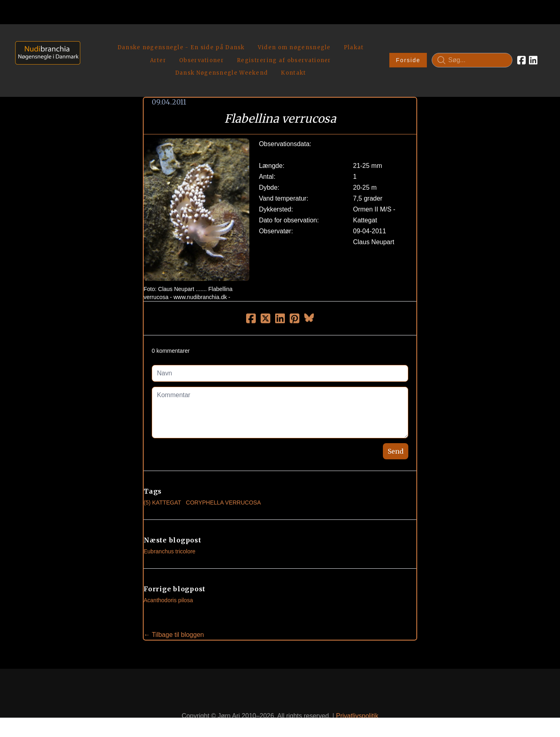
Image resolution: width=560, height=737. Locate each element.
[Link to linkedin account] (533, 51)
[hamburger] (90, 40)
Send (396, 433)
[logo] (45, 51)
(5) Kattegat (162, 484)
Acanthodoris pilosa (168, 582)
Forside (408, 51)
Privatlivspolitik (357, 697)
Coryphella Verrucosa (224, 484)
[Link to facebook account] (521, 51)
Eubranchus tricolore (169, 533)
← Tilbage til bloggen (174, 616)
